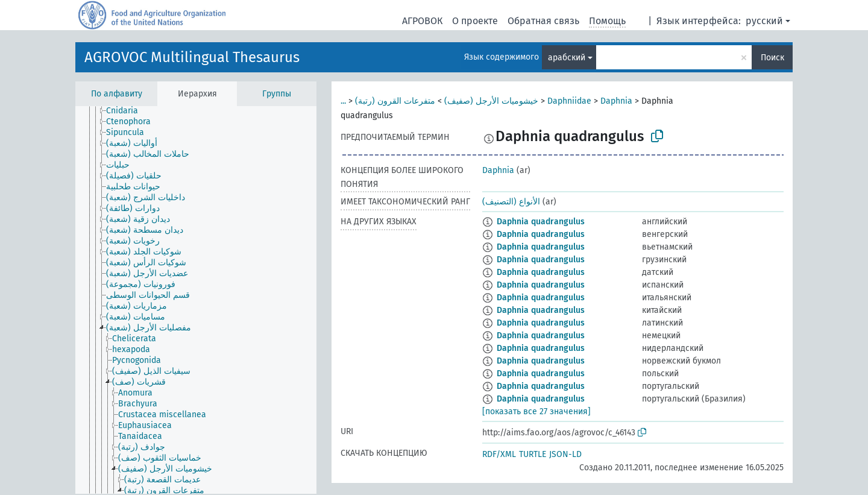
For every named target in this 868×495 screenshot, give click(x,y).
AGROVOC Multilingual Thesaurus (192, 57)
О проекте (475, 21)
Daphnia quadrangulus (541, 222)
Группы (277, 94)
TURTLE (533, 454)
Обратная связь (543, 21)
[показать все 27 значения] (536, 411)
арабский (567, 58)
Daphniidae (569, 101)
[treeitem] (127, 111)
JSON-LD (565, 454)
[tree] (196, 300)
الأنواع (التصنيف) (511, 202)
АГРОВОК (422, 21)
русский (764, 21)
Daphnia (616, 101)
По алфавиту (117, 94)
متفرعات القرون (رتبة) (395, 101)
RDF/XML (499, 454)
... (343, 101)
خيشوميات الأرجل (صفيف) (491, 101)
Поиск (772, 58)
